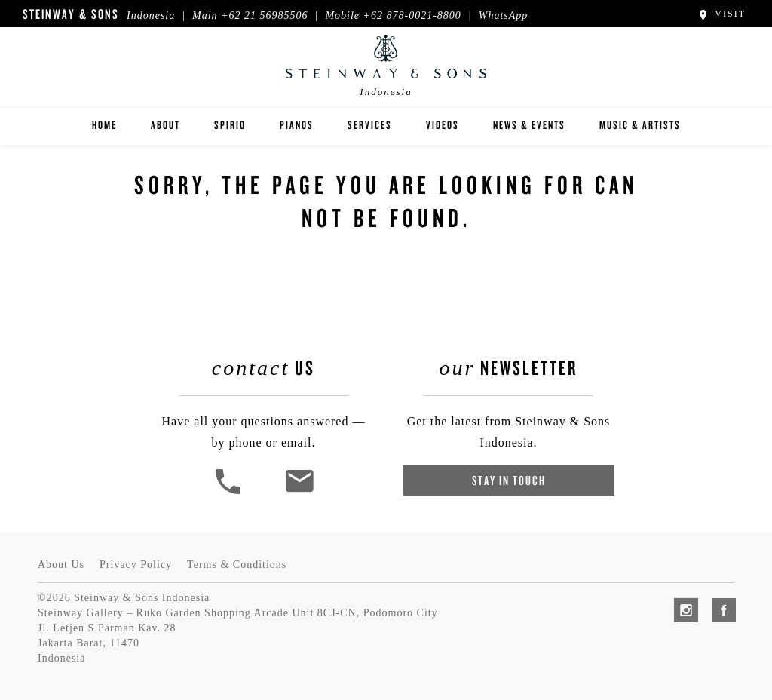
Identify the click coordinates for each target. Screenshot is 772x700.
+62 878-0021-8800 (412, 15)
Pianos (297, 125)
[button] (230, 492)
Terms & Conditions (237, 565)
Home (104, 125)
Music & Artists (640, 125)
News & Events (529, 125)
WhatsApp (504, 15)
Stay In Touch (509, 480)
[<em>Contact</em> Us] (299, 492)
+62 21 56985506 (264, 15)
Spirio (230, 125)
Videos (443, 125)
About (165, 125)
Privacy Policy (136, 565)
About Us (61, 565)
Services (370, 125)
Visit (721, 14)
